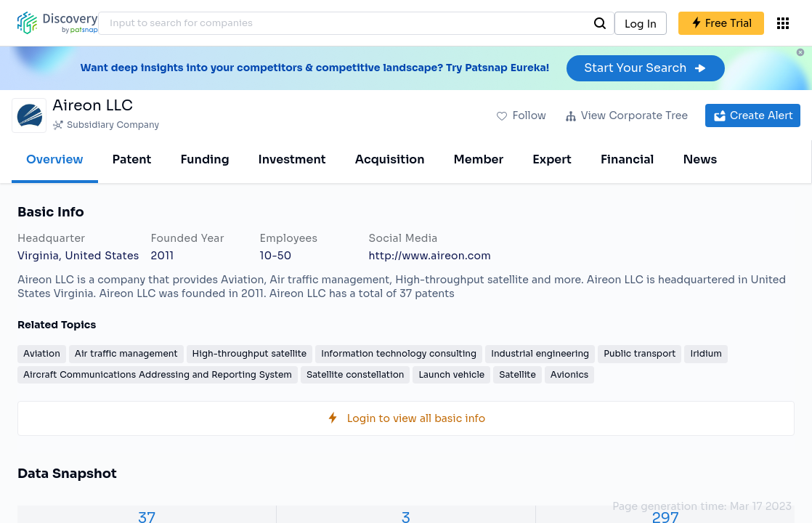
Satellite (517, 374)
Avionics (570, 374)
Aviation (42, 353)
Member (479, 159)
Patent (132, 159)
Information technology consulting (399, 353)
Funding (204, 159)
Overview (55, 159)
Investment (292, 159)
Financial (627, 159)
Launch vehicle (451, 374)
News (700, 159)
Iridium (706, 353)
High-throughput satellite (250, 353)
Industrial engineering (540, 353)
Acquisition (390, 159)
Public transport (640, 353)
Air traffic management (126, 353)
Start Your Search (645, 68)
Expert (552, 159)
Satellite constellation (356, 374)
